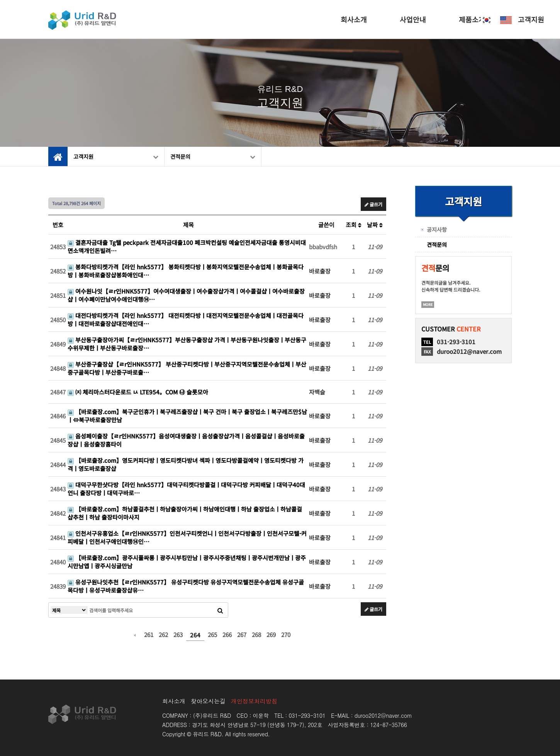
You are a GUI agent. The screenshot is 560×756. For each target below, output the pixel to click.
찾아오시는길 (208, 701)
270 (286, 635)
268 (256, 635)
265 (212, 635)
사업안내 (413, 19)
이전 (135, 635)
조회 (354, 225)
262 (163, 635)
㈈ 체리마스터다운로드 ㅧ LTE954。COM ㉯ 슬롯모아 (138, 392)
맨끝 (313, 635)
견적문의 (213, 156)
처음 (122, 635)
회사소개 (354, 19)
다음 (300, 635)
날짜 (375, 225)
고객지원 (531, 19)
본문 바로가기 (0, 0)
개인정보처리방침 (254, 701)
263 (178, 635)
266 (227, 635)
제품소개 (472, 19)
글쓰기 (373, 204)
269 (271, 635)
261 (149, 635)
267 (242, 635)
